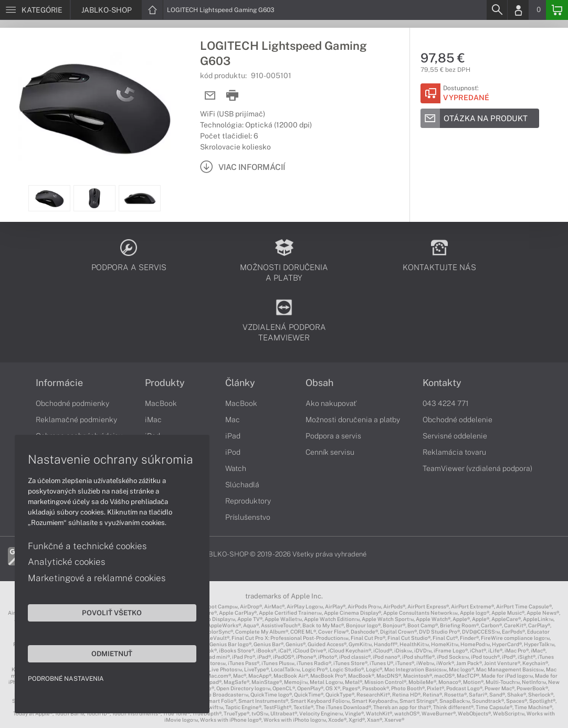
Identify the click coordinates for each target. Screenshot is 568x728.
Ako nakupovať (331, 403)
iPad (233, 436)
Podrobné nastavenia (67, 678)
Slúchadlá (242, 485)
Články (240, 383)
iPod (233, 452)
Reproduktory (248, 501)
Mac (233, 420)
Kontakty (442, 383)
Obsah (319, 383)
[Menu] (35, 10)
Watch (236, 468)
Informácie (59, 383)
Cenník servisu (330, 452)
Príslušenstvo (248, 517)
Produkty (165, 383)
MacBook (161, 403)
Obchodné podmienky (72, 403)
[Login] (518, 10)
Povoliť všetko (100, 612)
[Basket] (557, 10)
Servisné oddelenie (455, 436)
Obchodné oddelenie (457, 420)
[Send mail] (210, 96)
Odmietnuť (100, 652)
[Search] (497, 10)
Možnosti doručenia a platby (353, 420)
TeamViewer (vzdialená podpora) (477, 468)
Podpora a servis (333, 436)
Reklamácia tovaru (454, 452)
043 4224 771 (446, 403)
